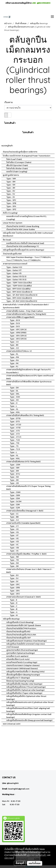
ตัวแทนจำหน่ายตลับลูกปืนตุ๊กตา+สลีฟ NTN (20, 152)
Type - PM (14, 357)
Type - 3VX (15, 326)
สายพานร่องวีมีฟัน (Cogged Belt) (20, 317)
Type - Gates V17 (14, 270)
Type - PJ (14, 367)
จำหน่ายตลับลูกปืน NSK (12, 254)
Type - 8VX (15, 320)
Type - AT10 (15, 428)
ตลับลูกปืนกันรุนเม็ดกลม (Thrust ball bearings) (26, 687)
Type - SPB (11, 203)
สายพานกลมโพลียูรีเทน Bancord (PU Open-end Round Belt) (30, 377)
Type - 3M (11, 188)
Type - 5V (11, 194)
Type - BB (14, 517)
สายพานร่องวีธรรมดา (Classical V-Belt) (23, 597)
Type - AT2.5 (16, 437)
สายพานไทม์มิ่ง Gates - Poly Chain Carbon (25, 311)
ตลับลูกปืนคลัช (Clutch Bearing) (20, 622)
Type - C (14, 606)
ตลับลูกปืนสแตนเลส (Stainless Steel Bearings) (26, 641)
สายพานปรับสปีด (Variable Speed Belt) (23, 523)
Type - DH (14, 388)
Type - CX (14, 342)
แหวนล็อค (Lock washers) (17, 656)
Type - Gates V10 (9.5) (16, 280)
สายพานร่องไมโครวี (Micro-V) (19, 351)
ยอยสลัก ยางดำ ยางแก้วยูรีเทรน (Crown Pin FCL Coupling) (26, 218)
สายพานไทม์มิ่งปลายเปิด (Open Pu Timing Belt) (26, 314)
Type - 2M (14, 483)
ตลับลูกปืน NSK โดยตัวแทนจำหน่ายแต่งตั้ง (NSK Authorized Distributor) (28, 234)
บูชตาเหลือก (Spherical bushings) (20, 653)
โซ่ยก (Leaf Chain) (14, 159)
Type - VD (14, 542)
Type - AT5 (15, 431)
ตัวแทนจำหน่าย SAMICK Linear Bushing (23, 226)
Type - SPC (11, 200)
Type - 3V (11, 197)
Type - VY (14, 526)
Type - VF (14, 535)
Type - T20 (15, 440)
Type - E (14, 600)
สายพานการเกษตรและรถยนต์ (15, 264)
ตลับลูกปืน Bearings (11, 619)
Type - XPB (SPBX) (18, 333)
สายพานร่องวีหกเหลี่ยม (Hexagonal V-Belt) (25, 511)
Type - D (14, 603)
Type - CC (14, 514)
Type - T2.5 (15, 449)
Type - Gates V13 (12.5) (16, 276)
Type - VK (14, 529)
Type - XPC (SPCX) (18, 330)
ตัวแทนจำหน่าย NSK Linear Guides (21, 229)
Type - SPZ (11, 209)
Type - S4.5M (16, 501)
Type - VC (14, 545)
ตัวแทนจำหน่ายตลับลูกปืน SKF (19, 638)
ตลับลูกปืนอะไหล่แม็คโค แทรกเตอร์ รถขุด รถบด (26, 644)
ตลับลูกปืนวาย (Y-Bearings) (18, 678)
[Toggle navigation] (52, 17)
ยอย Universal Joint (12, 724)
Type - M (14, 615)
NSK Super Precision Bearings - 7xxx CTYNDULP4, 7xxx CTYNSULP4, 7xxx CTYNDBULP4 (29, 259)
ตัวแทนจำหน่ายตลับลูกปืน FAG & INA (21, 635)
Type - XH (14, 400)
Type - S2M (15, 508)
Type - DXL (15, 394)
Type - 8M (11, 182)
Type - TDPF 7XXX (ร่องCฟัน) (19, 283)
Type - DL (14, 391)
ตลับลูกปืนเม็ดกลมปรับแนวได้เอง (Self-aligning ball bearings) (28, 710)
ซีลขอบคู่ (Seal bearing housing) (20, 681)
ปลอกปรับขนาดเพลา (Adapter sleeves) (23, 665)
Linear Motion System (13, 223)
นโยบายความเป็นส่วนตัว (37, 855)
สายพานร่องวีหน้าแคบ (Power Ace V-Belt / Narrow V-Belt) (29, 571)
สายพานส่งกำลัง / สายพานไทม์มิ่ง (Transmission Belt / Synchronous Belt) (26, 306)
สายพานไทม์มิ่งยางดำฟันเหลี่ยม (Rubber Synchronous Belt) (29, 383)
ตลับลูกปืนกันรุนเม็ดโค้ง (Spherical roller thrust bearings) (26, 698)
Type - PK (14, 363)
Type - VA (14, 551)
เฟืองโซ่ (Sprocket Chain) (17, 165)
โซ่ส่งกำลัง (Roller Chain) (17, 169)
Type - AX (14, 348)
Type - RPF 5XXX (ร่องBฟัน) (18, 289)
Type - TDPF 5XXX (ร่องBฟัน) (19, 286)
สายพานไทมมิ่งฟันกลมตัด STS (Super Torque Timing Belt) (28, 488)
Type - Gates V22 (14, 267)
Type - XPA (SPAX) (18, 336)
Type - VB (14, 548)
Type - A (14, 612)
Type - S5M (15, 498)
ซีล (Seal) (7, 240)
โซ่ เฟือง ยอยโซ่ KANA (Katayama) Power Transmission (27, 156)
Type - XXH (15, 397)
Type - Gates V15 (14, 273)
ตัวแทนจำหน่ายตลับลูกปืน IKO (18, 632)
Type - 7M (14, 560)
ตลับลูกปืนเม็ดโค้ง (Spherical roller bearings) (25, 690)
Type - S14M (15, 492)
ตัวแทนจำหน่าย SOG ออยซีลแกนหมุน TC (23, 246)
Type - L (13, 406)
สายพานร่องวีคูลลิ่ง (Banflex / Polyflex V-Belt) (26, 554)
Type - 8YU (15, 474)
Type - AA (14, 520)
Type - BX (14, 345)
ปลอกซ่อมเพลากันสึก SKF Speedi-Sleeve (24, 625)
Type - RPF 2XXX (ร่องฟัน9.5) (19, 298)
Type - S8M (15, 495)
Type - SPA (11, 206)
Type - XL (14, 409)
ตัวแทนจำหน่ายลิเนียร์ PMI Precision (21, 628)
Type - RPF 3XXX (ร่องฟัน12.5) (19, 292)
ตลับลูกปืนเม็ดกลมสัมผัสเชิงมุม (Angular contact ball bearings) (29, 716)
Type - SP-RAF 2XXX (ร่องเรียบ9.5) (22, 301)
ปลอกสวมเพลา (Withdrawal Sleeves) (22, 669)
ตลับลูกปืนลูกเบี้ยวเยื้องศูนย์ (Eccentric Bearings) (23, 250)
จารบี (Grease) (13, 647)
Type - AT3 (15, 434)
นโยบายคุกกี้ (9, 858)
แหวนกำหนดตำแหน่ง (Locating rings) (22, 662)
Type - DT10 (15, 418)
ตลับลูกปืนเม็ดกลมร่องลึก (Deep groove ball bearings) (29, 720)
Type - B (14, 609)
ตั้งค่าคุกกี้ (20, 863)
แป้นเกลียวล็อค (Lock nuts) (18, 659)
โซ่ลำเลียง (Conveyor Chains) (19, 162)
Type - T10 (15, 443)
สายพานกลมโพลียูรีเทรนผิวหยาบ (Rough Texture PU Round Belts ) (29, 371)
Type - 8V (11, 191)
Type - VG (14, 532)
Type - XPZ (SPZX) (18, 339)
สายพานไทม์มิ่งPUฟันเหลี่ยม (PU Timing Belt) (25, 415)
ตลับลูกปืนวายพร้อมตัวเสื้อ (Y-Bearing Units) (25, 672)
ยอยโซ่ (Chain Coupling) (17, 172)
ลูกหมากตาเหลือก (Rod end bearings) (22, 650)
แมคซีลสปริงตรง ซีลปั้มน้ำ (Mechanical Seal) (25, 243)
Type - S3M (15, 505)
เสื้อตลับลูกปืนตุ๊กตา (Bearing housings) (23, 675)
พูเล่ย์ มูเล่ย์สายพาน (11, 175)
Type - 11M (14, 557)
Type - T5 (14, 446)
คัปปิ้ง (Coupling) (10, 213)
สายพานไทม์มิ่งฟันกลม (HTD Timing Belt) (23, 462)
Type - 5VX (15, 323)
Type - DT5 (15, 422)
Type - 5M (11, 185)
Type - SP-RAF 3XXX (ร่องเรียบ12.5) (22, 295)
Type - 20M (15, 465)
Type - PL (14, 354)
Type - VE (14, 538)
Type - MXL (15, 412)
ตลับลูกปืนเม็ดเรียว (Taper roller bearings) (24, 693)
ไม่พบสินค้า (10, 123)
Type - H (14, 403)
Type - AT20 (15, 425)
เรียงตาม (9, 102)
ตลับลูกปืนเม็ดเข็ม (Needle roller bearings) (24, 684)
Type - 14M (11, 179)
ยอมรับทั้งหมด (35, 863)
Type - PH (14, 360)
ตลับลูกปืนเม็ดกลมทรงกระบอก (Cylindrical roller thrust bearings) (30, 704)
